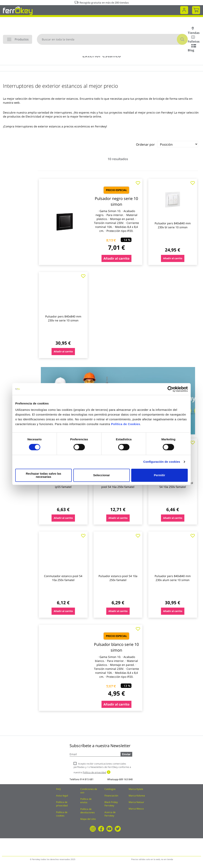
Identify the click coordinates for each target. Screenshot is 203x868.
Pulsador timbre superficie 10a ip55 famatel (63, 485)
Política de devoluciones (88, 811)
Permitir (159, 475)
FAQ (58, 789)
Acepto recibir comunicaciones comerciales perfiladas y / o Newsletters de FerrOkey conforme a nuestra (102, 768)
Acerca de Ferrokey (110, 814)
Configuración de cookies (162, 463)
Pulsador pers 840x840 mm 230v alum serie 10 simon (173, 578)
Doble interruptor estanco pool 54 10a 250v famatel (173, 485)
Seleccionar (101, 475)
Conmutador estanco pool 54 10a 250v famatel (63, 578)
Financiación (111, 796)
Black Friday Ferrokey (111, 804)
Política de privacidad (62, 804)
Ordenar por (145, 144)
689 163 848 (126, 779)
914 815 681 (87, 779)
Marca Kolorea (137, 796)
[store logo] (18, 10)
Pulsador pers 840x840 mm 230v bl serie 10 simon (173, 225)
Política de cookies (62, 814)
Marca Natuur (136, 802)
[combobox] (112, 39)
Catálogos (110, 789)
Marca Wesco (136, 809)
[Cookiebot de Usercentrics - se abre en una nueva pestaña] (170, 391)
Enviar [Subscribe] (126, 754)
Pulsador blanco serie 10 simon (116, 647)
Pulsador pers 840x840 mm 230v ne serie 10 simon (63, 318)
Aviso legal (62, 796)
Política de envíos (86, 801)
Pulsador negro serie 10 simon (116, 201)
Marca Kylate (136, 789)
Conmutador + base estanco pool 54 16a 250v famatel (118, 485)
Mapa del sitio (88, 819)
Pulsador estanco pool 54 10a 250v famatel (118, 578)
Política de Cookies (126, 426)
